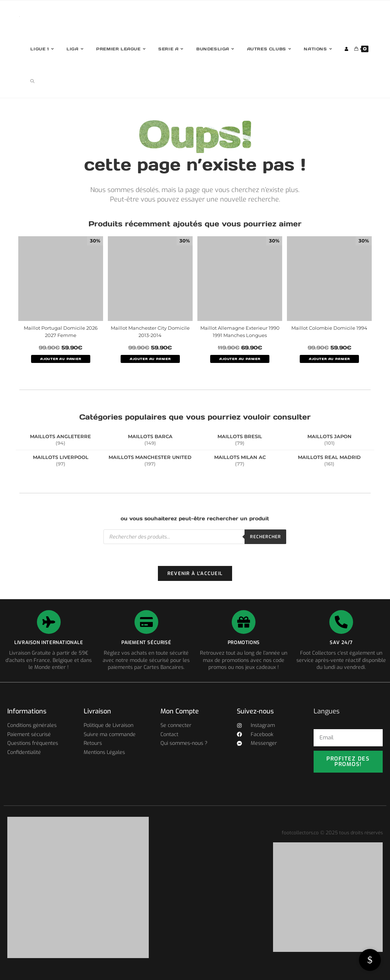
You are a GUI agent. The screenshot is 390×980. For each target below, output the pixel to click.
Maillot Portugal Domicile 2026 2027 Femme (61, 332)
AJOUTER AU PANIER (61, 359)
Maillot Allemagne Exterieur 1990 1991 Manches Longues (240, 332)
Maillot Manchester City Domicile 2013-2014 (150, 332)
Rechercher (265, 537)
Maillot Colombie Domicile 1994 (329, 328)
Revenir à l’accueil (195, 573)
